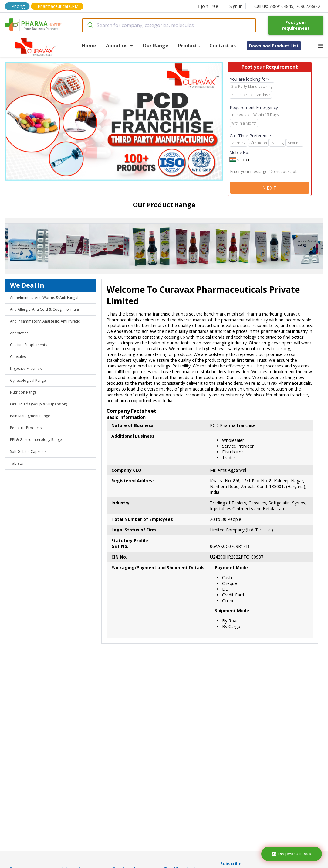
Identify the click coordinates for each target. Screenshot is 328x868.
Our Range (156, 46)
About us (119, 46)
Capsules (18, 357)
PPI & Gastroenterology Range (36, 440)
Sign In (236, 6)
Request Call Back (292, 854)
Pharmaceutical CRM (58, 6)
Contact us (223, 46)
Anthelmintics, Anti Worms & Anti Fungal (44, 297)
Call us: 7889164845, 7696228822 (287, 6)
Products (189, 46)
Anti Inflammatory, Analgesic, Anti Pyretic (45, 321)
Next (270, 188)
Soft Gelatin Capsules (28, 451)
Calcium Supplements (29, 345)
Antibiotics (19, 333)
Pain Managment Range (30, 416)
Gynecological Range (28, 380)
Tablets (16, 463)
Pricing (18, 6)
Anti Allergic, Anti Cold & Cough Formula (44, 309)
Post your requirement (296, 25)
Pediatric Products (26, 428)
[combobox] (169, 25)
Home (89, 46)
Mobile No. (239, 152)
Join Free (208, 6)
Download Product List (274, 46)
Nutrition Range (23, 392)
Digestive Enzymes (26, 369)
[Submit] (90, 25)
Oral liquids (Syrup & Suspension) (39, 404)
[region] (116, 122)
